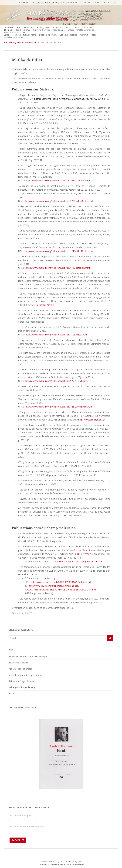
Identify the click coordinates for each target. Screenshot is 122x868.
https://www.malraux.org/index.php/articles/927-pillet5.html (56, 381)
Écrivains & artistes (42, 30)
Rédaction (44, 3)
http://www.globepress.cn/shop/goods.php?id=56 (77, 562)
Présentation (27, 3)
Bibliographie (43, 28)
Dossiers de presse (48, 35)
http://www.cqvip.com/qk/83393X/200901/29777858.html (61, 582)
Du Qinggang (84, 554)
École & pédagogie (68, 35)
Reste (93, 35)
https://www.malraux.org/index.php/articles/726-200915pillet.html (59, 407)
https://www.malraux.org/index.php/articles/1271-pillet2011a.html (59, 251)
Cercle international (66, 3)
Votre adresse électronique (26, 827)
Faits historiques (11, 32)
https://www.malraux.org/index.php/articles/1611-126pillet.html (58, 181)
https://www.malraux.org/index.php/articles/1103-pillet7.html (56, 335)
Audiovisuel (58, 28)
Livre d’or (43, 865)
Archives (84, 35)
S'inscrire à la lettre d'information (67, 865)
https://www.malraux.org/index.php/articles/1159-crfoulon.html (58, 268)
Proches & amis (23, 30)
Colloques (88, 28)
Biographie (29, 28)
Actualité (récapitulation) (21, 681)
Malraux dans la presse (21, 669)
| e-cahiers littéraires (13, 37)
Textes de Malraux (18, 663)
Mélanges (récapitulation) (22, 687)
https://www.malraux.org (91, 420)
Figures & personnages (64, 30)
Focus (12, 694)
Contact (87, 3)
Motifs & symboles (86, 30)
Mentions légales (73, 861)
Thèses (77, 28)
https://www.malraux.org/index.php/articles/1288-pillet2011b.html (59, 201)
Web (68, 28)
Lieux (24, 32)
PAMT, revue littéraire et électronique (28, 656)
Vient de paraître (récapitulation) (25, 675)
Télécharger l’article (44, 305)
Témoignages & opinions (25, 35)
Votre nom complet (22, 815)
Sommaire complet (106, 3)
